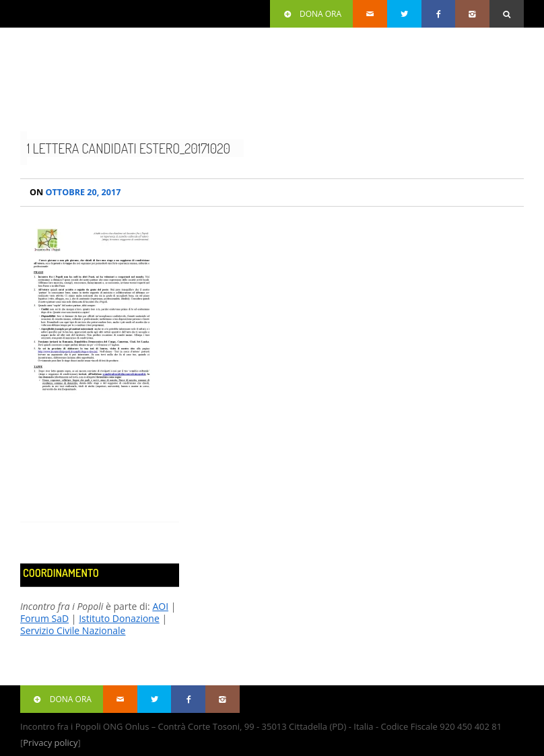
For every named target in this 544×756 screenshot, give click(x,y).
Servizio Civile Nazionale (73, 630)
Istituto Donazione (119, 618)
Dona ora (311, 14)
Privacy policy (50, 743)
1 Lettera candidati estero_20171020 (129, 148)
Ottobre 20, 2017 (75, 192)
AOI (160, 606)
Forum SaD (44, 618)
